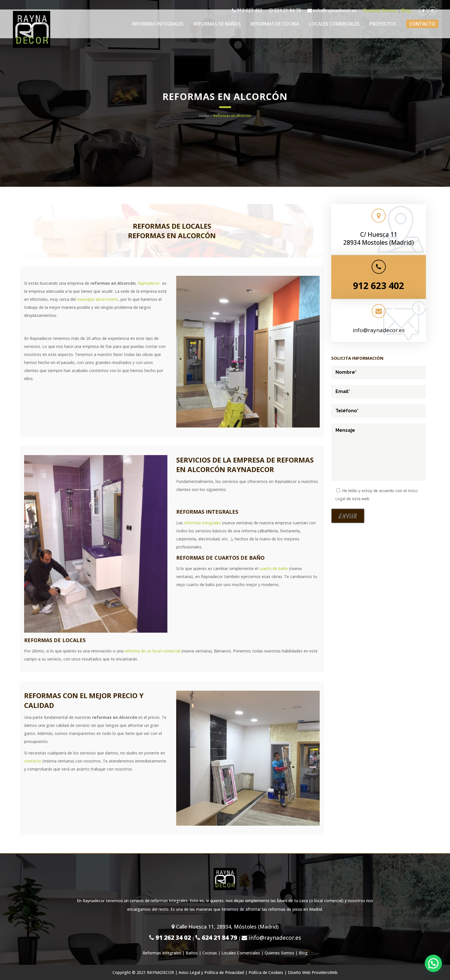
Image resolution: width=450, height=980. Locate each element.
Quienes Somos (380, 10)
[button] (433, 963)
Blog (406, 10)
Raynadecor (149, 283)
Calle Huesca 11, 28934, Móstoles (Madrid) (225, 927)
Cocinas (210, 953)
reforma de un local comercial (152, 651)
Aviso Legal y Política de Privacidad (211, 972)
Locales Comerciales (241, 953)
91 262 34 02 (170, 937)
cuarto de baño (274, 568)
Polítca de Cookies (266, 972)
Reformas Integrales (162, 953)
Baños (192, 953)
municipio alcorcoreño (98, 299)
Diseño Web (299, 972)
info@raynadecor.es (332, 10)
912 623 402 (247, 10)
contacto (33, 761)
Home (204, 115)
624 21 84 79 (285, 10)
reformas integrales (202, 523)
